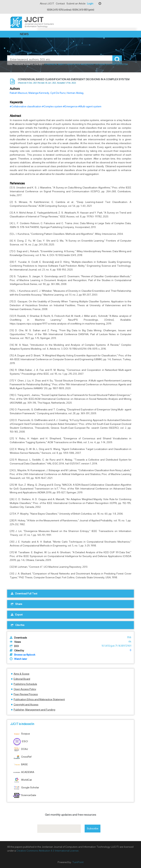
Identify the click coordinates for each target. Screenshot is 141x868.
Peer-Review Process (26, 694)
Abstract (15, 116)
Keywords (16, 102)
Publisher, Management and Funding (34, 710)
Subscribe (93, 828)
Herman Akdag (75, 93)
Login (90, 3)
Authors (15, 89)
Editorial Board (22, 679)
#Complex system (52, 106)
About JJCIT (47, 3)
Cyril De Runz (58, 93)
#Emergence (70, 106)
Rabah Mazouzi (19, 93)
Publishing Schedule (25, 684)
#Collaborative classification (26, 106)
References (17, 183)
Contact (60, 3)
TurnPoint (78, 862)
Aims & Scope (21, 674)
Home (10, 64)
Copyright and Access (26, 704)
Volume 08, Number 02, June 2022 (28, 64)
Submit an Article (76, 3)
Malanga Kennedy (39, 93)
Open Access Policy (25, 689)
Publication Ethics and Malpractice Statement (39, 699)
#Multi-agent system (90, 106)
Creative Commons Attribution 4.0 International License (47, 851)
